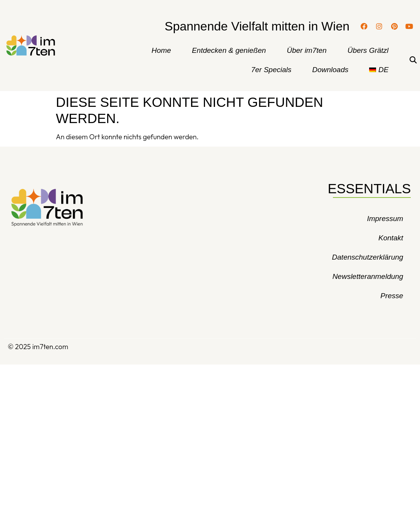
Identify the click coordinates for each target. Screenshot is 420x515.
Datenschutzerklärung (368, 257)
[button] (413, 60)
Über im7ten (307, 50)
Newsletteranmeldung (368, 276)
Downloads (330, 70)
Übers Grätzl (368, 50)
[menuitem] (379, 70)
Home (161, 50)
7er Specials (271, 70)
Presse (392, 296)
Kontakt (391, 238)
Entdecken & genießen (229, 50)
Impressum (385, 219)
